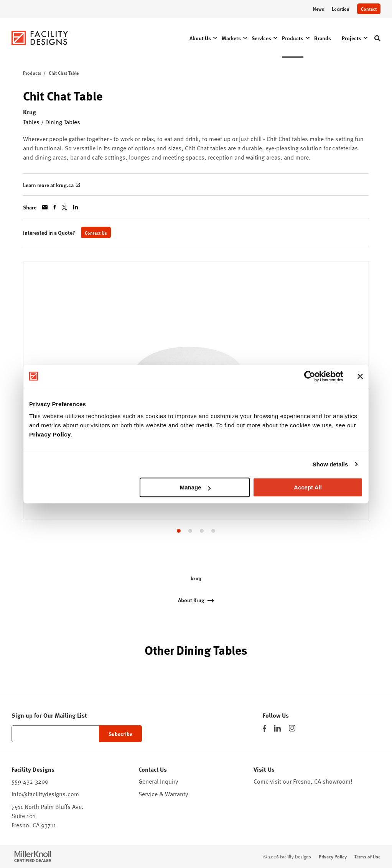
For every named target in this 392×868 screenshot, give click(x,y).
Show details (330, 464)
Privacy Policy (50, 434)
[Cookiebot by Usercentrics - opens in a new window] (310, 376)
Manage (195, 487)
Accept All (308, 487)
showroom (337, 781)
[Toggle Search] (377, 38)
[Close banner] (360, 376)
